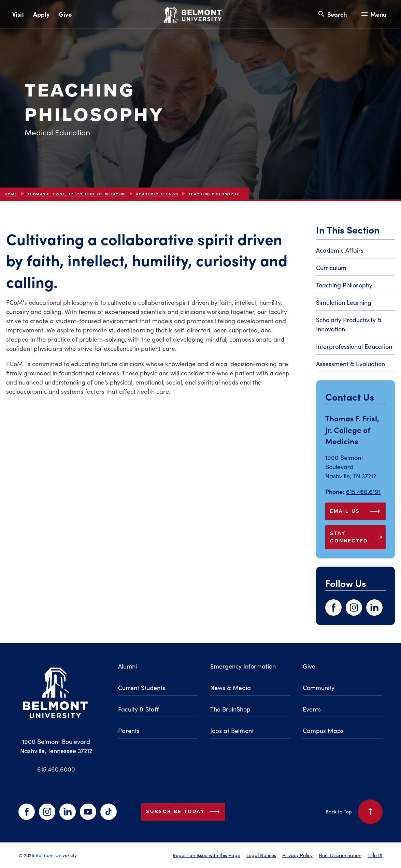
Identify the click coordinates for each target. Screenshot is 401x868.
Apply (41, 14)
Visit (18, 14)
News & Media (231, 688)
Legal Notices (261, 855)
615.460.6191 (363, 492)
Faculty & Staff (138, 709)
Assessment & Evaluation (350, 364)
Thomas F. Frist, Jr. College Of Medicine (77, 194)
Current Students (142, 688)
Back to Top (354, 812)
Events (312, 709)
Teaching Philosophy (344, 285)
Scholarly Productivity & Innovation (349, 324)
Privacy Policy (297, 855)
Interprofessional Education (354, 346)
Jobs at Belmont (232, 731)
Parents (129, 731)
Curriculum (331, 268)
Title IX (375, 855)
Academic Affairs (157, 194)
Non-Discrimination (340, 855)
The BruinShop (230, 709)
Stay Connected (358, 537)
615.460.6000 (56, 769)
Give (65, 14)
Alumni (127, 666)
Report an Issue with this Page (206, 855)
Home (11, 194)
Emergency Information (243, 666)
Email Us (356, 511)
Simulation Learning (344, 302)
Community (319, 688)
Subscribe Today (184, 812)
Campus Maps (323, 731)
